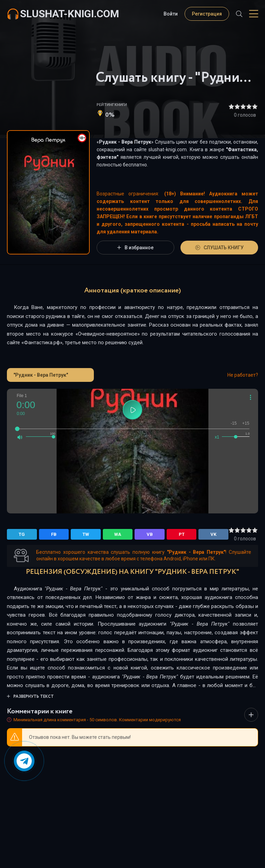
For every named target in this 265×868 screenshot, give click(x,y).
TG (22, 534)
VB (150, 534)
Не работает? (243, 375)
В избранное (135, 248)
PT (182, 534)
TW (86, 534)
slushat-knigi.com (70, 14)
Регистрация (207, 14)
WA (118, 534)
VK (213, 534)
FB (54, 534)
